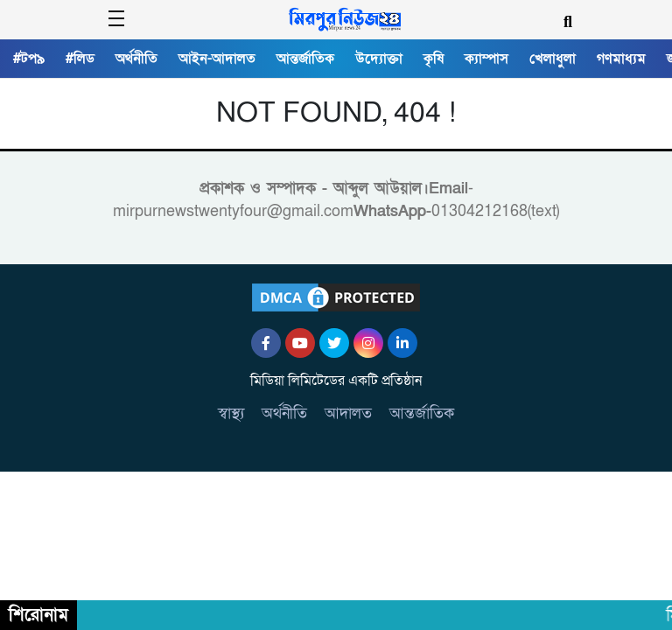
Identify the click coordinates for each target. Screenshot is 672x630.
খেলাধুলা (553, 59)
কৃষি (434, 59)
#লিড (80, 59)
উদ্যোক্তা (379, 59)
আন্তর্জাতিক (305, 59)
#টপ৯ (29, 59)
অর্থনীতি (136, 59)
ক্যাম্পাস (486, 59)
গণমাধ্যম (621, 59)
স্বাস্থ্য (231, 413)
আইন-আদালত (217, 59)
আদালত (348, 413)
